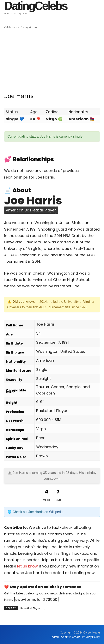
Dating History (29, 27)
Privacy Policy (91, 637)
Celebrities (10, 27)
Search (55, 637)
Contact (75, 637)
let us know (27, 566)
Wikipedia (56, 512)
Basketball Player (30, 608)
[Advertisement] (52, 61)
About (65, 637)
